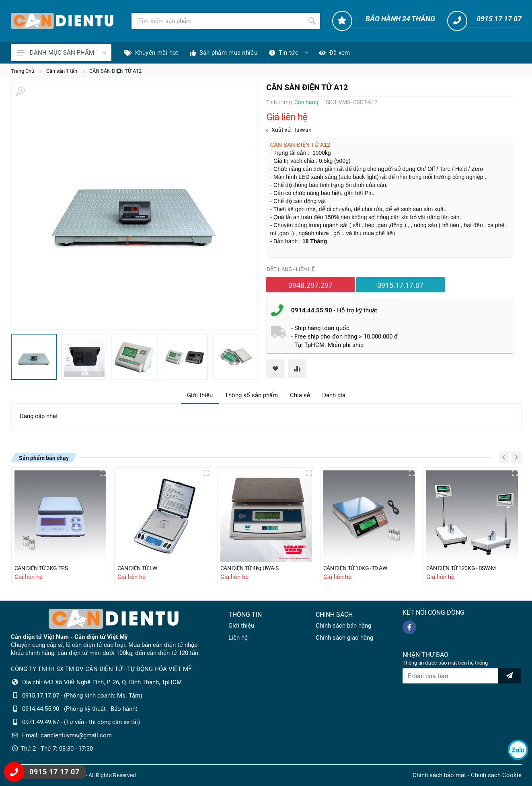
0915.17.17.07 (400, 285)
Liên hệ (238, 638)
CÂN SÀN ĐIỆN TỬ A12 (115, 71)
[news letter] (509, 676)
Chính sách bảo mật (439, 775)
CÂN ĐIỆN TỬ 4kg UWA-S (253, 568)
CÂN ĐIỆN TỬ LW (139, 568)
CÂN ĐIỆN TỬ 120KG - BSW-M (464, 568)
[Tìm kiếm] (218, 21)
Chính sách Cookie (496, 775)
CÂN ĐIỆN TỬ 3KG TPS (44, 568)
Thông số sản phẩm (251, 395)
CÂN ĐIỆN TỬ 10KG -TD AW (358, 568)
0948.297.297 (310, 285)
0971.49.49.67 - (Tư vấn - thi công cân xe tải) (81, 722)
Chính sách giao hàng (344, 638)
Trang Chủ (23, 71)
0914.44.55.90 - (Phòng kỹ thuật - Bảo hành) (80, 709)
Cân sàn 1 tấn (62, 71)
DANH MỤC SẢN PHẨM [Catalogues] (62, 53)
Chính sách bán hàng (343, 626)
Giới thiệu (200, 395)
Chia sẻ (300, 395)
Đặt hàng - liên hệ (291, 269)
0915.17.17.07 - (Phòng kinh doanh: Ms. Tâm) (82, 696)
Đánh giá (334, 395)
